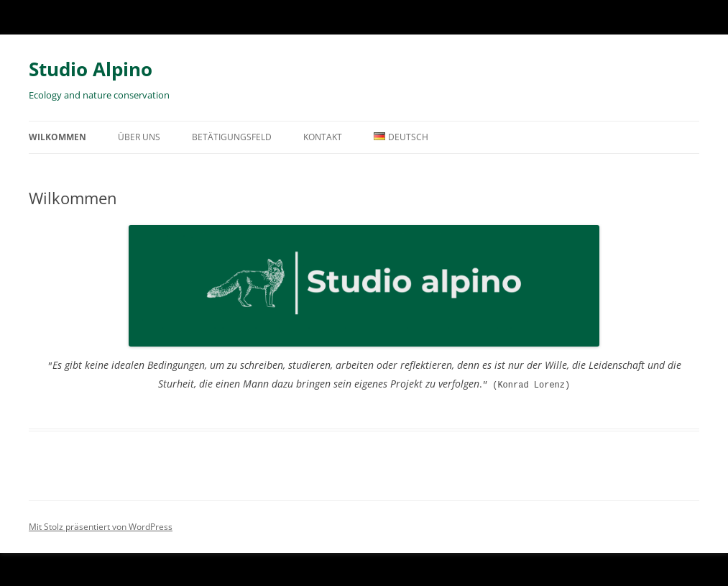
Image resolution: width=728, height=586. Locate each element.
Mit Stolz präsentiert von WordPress (101, 525)
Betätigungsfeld (232, 137)
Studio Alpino (91, 69)
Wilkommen (57, 137)
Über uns (139, 137)
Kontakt (323, 137)
